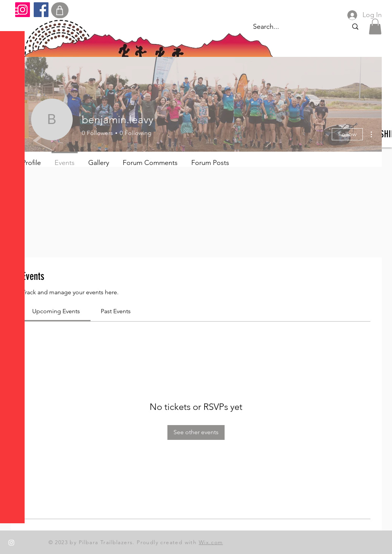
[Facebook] (41, 10)
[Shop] (60, 10)
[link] (56, 311)
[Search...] (355, 27)
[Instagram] (23, 10)
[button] (13, 11)
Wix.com (211, 542)
